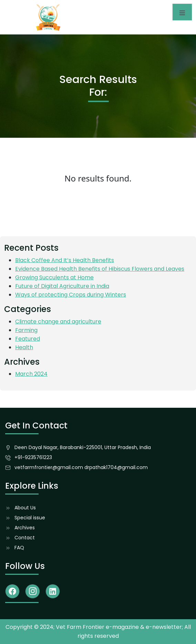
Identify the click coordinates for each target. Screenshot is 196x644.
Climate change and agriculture (58, 321)
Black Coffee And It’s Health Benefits (65, 260)
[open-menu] (182, 12)
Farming (26, 330)
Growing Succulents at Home (54, 277)
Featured (28, 339)
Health (24, 347)
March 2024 (31, 374)
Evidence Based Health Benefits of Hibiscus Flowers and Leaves (100, 269)
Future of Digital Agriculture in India (62, 286)
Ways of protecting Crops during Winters (71, 295)
